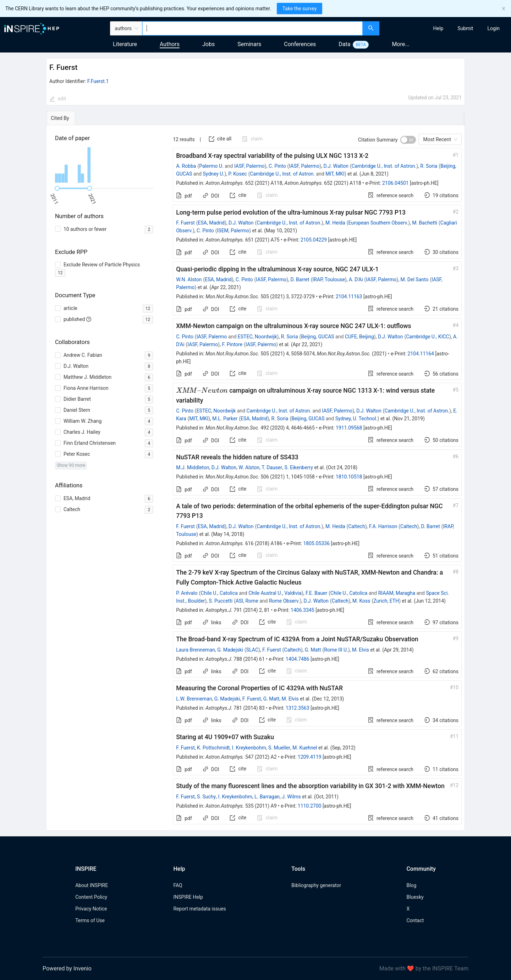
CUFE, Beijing (359, 337)
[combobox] (252, 28)
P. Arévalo (187, 593)
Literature (125, 44)
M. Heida (335, 223)
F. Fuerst (185, 223)
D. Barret (300, 279)
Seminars (249, 44)
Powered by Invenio (67, 968)
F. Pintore (232, 344)
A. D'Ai (356, 279)
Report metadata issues (199, 909)
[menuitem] (438, 28)
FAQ (178, 885)
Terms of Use (90, 920)
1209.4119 (310, 757)
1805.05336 (317, 543)
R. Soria (429, 166)
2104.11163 (349, 297)
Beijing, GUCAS (317, 337)
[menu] (446, 28)
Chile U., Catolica (219, 593)
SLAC (252, 650)
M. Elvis (361, 650)
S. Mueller (279, 748)
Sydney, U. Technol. (356, 419)
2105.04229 (314, 240)
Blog (411, 885)
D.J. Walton (336, 166)
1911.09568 (349, 428)
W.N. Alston (189, 279)
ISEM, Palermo (233, 231)
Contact (415, 920)
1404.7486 (298, 659)
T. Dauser (272, 467)
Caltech (356, 526)
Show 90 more (71, 465)
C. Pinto (277, 166)
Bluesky (415, 897)
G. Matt (313, 650)
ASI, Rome (247, 601)
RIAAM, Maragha (397, 593)
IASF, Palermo (249, 166)
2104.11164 (421, 354)
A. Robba (186, 166)
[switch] (408, 140)
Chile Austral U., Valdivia (275, 593)
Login (493, 28)
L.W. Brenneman (194, 699)
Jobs (208, 44)
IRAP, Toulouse (329, 279)
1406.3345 (303, 610)
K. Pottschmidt (213, 748)
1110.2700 (310, 806)
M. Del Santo (414, 279)
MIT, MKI (335, 174)
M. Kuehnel (305, 748)
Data (344, 44)
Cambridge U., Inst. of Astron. (384, 166)
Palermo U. (211, 166)
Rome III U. (336, 650)
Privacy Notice (91, 909)
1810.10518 (349, 477)
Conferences (300, 44)
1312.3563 (298, 708)
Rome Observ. (284, 601)
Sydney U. (214, 174)
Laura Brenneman (196, 650)
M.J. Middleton (193, 467)
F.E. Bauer (316, 593)
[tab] (68, 118)
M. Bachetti (425, 223)
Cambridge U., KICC (427, 337)
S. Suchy (206, 797)
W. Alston (249, 467)
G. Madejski (230, 650)
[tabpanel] (255, 478)
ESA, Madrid (211, 223)
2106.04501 (395, 183)
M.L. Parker (225, 419)
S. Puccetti (221, 601)
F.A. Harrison (383, 526)
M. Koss (361, 601)
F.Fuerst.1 (98, 81)
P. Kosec (237, 174)
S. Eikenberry (298, 467)
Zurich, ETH (386, 601)
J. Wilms (291, 797)
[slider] (57, 188)
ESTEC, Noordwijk (257, 337)
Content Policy (91, 897)
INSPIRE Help (188, 897)
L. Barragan (267, 797)
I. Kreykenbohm (249, 748)
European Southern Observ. (378, 223)
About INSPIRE (92, 885)
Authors (170, 44)
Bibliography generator (316, 885)
